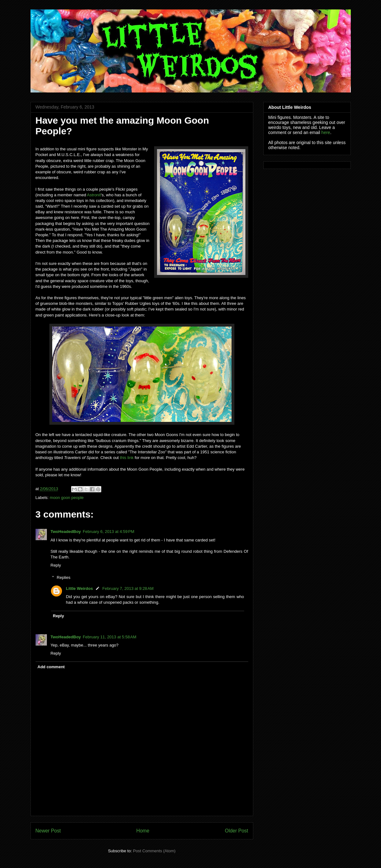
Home (143, 831)
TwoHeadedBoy (66, 532)
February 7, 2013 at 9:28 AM (128, 588)
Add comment (51, 667)
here (326, 132)
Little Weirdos (80, 588)
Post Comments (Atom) (154, 851)
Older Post (237, 831)
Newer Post (48, 831)
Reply (56, 565)
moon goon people (67, 498)
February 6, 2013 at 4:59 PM (109, 532)
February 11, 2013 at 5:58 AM (109, 637)
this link (127, 458)
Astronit (94, 195)
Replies (63, 577)
